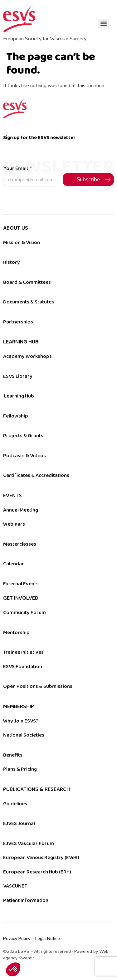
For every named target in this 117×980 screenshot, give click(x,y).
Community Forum (24, 612)
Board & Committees (27, 282)
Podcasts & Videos (24, 456)
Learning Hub (19, 396)
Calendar (14, 564)
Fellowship (16, 416)
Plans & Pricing (20, 769)
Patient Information (26, 900)
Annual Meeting (21, 510)
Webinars (14, 524)
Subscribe (88, 180)
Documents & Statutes (29, 302)
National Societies (24, 735)
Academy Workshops (27, 356)
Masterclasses (20, 544)
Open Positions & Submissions (38, 686)
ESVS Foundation (23, 667)
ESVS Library (18, 376)
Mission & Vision (22, 242)
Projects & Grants (23, 436)
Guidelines (15, 804)
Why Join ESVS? (21, 721)
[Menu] (104, 24)
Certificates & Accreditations (36, 475)
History (12, 262)
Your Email (18, 169)
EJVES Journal (19, 823)
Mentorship (16, 632)
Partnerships (18, 322)
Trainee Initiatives (23, 652)
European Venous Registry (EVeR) (41, 857)
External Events (21, 584)
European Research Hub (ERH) (37, 872)
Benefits (13, 755)
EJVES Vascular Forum (29, 843)
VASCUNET (15, 886)
